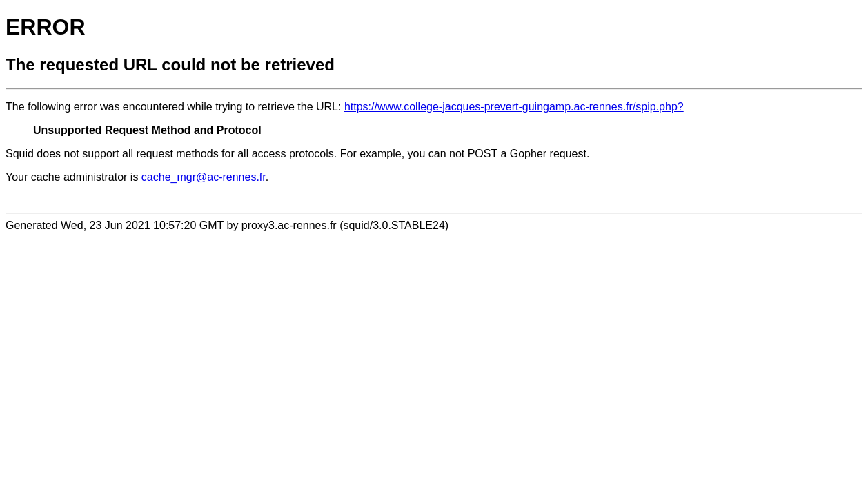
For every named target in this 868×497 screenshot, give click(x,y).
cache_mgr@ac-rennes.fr (204, 177)
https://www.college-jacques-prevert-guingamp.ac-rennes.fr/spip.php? (514, 107)
